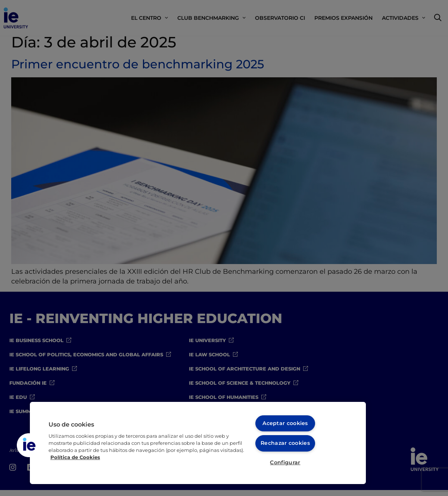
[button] (29, 445)
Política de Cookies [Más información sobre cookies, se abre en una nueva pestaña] (75, 457)
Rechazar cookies (285, 442)
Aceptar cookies (285, 422)
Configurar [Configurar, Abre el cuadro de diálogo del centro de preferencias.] (285, 462)
